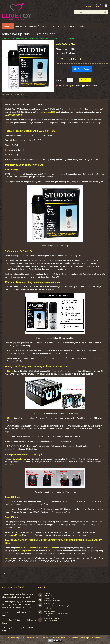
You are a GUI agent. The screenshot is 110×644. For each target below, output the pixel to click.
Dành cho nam (21, 26)
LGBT (44, 26)
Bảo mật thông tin (95, 638)
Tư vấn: (61, 59)
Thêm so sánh (76, 86)
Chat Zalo (83, 69)
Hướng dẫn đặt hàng (58, 638)
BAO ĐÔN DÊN (83, 26)
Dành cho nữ (34, 26)
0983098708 (75, 59)
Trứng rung (54, 26)
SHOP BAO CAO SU (68, 26)
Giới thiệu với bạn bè (91, 86)
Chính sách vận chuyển (77, 638)
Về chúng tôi (13, 638)
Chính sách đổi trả (41, 638)
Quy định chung (25, 638)
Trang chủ (8, 26)
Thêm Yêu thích (63, 86)
